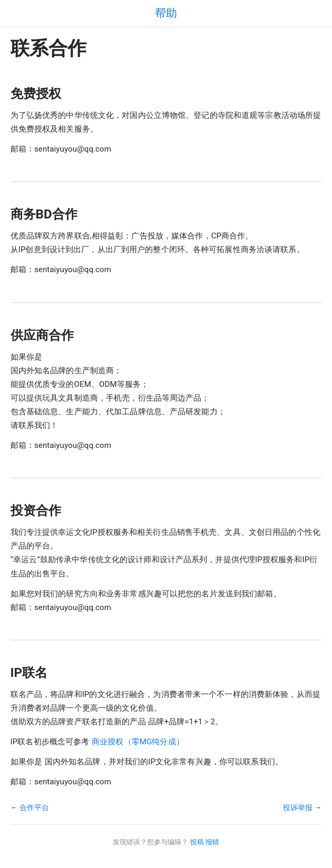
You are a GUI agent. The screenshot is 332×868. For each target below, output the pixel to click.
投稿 (197, 842)
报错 (212, 842)
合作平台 (34, 807)
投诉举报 (298, 807)
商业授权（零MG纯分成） (138, 742)
